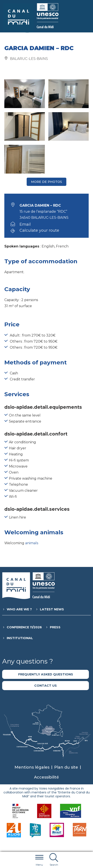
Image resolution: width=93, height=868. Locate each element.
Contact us (46, 686)
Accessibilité (46, 777)
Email (25, 224)
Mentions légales (32, 767)
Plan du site (66, 767)
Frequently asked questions (46, 674)
